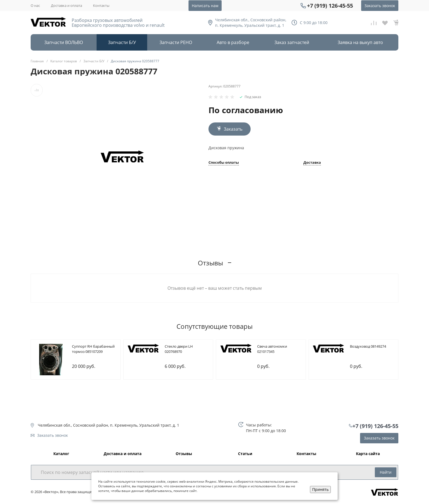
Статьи (245, 454)
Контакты (101, 5)
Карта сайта (368, 454)
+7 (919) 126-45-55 (330, 6)
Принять (320, 489)
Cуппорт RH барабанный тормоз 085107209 (93, 349)
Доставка (312, 163)
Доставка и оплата (66, 5)
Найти (386, 472)
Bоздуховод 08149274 (368, 346)
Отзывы (184, 454)
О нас (35, 5)
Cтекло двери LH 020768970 (179, 349)
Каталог (61, 454)
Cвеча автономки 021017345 (272, 349)
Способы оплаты (224, 163)
